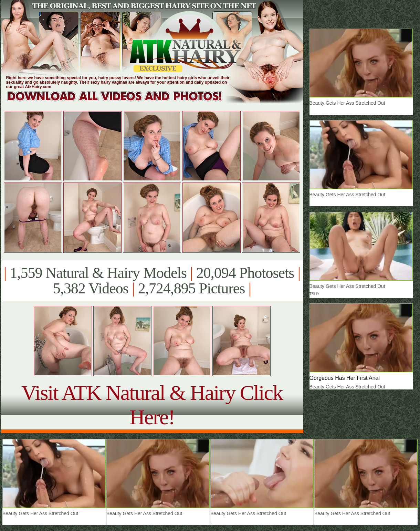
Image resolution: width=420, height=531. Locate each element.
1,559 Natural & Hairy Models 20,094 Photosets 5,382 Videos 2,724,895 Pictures (152, 281)
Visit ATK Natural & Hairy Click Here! (152, 405)
